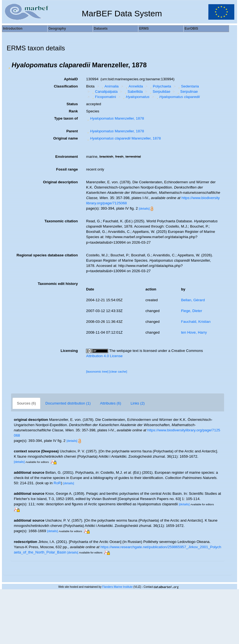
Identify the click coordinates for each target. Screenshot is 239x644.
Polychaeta (160, 86)
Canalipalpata (104, 92)
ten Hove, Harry (194, 332)
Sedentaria (188, 86)
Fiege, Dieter (191, 311)
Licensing (69, 351)
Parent (72, 131)
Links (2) (138, 403)
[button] (9, 65)
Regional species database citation (47, 255)
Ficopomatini (103, 97)
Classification (66, 86)
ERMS (144, 29)
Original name (65, 138)
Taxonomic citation (61, 221)
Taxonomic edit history (58, 284)
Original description (60, 182)
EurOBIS (191, 29)
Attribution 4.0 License (104, 356)
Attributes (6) (111, 403)
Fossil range (67, 169)
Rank (73, 111)
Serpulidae (159, 92)
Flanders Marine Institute (118, 587)
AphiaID (71, 79)
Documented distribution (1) (68, 403)
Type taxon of (66, 118)
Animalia (110, 86)
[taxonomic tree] (97, 372)
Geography (57, 29)
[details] (144, 208)
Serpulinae (187, 92)
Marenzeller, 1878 (115, 118)
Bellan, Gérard (193, 300)
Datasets (101, 29)
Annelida (134, 86)
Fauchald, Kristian (196, 322)
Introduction (13, 29)
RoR (57, 483)
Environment (67, 157)
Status (72, 104)
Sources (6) (26, 403)
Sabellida (133, 92)
